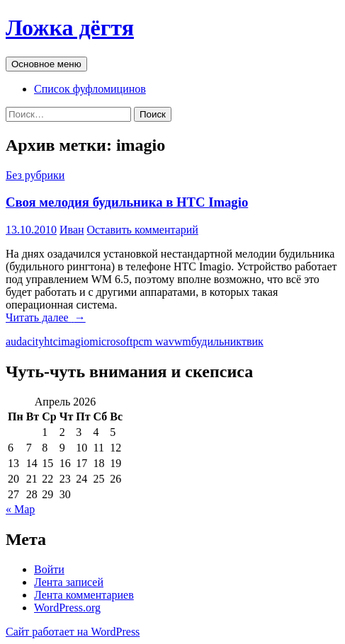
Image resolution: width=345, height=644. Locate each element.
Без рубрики (35, 175)
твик (253, 341)
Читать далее (46, 317)
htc (51, 341)
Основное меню (46, 64)
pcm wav (154, 341)
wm (183, 341)
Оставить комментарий (143, 230)
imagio (74, 341)
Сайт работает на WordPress (73, 632)
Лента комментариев (84, 595)
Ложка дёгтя (70, 28)
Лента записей (69, 582)
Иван (72, 230)
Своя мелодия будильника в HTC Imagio (127, 202)
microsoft (111, 341)
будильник (216, 341)
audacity (25, 341)
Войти (49, 569)
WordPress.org (67, 608)
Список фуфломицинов (90, 89)
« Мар (20, 509)
